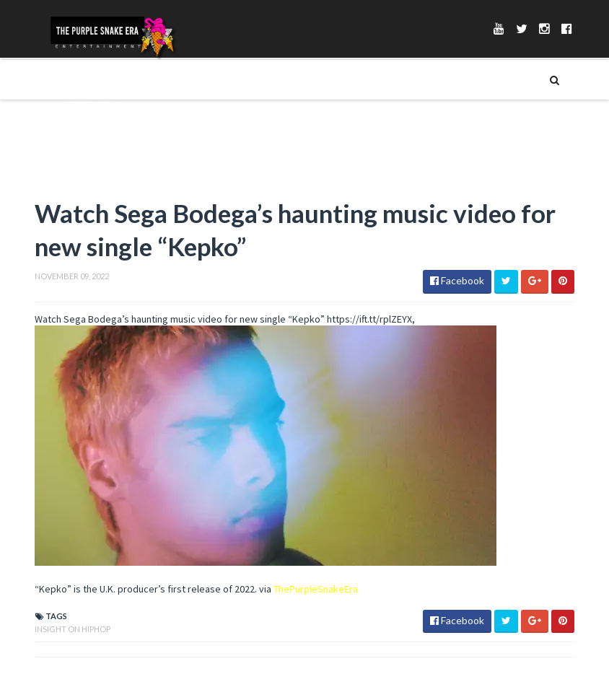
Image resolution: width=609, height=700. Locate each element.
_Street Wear (90, 104)
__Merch (79, 128)
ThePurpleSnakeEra (316, 589)
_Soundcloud (92, 178)
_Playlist (80, 153)
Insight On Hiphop (73, 629)
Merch (76, 79)
